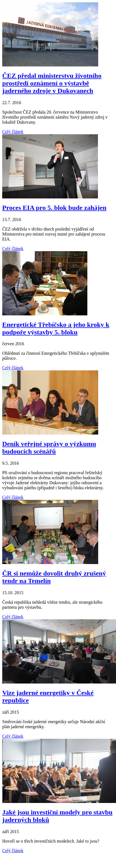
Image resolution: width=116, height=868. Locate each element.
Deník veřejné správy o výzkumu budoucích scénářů (49, 448)
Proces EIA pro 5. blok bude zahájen (54, 208)
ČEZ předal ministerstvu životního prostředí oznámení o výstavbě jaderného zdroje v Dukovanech (52, 83)
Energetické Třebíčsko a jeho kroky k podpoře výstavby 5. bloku (56, 328)
